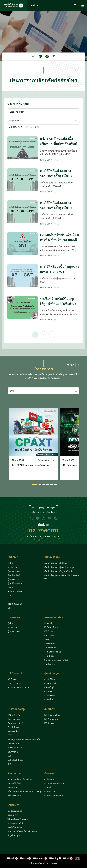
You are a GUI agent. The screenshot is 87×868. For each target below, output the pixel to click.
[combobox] (43, 112)
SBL (10, 596)
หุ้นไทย (10, 563)
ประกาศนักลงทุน (17, 709)
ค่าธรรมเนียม (50, 696)
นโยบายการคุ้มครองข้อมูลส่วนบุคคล (22, 832)
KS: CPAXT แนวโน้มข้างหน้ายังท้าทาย (30, 465)
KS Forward (13, 679)
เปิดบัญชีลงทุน (52, 557)
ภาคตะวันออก (50, 792)
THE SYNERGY (14, 684)
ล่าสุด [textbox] (13, 391)
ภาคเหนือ (48, 788)
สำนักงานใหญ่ (50, 779)
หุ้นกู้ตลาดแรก (13, 579)
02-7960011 (44, 531)
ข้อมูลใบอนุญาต (14, 836)
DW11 (10, 588)
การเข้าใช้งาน (50, 679)
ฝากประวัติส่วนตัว (15, 784)
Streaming (49, 623)
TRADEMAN (50, 648)
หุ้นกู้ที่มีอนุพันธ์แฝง (16, 584)
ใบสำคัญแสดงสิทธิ (15, 748)
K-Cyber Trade (51, 627)
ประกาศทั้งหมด (14, 719)
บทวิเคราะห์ (14, 617)
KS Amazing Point (53, 715)
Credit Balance (15, 727)
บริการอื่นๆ (49, 700)
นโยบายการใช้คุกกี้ (37, 864)
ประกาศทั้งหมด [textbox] (17, 112)
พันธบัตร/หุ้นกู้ (14, 575)
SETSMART (50, 644)
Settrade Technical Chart (56, 660)
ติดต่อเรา (49, 773)
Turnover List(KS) (16, 723)
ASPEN (48, 640)
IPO (9, 764)
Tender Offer (14, 744)
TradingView (50, 664)
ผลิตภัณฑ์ (13, 557)
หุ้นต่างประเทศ (14, 571)
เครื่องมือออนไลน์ (54, 617)
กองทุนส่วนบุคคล (15, 604)
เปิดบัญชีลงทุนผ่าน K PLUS (56, 563)
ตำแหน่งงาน (13, 788)
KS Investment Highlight (19, 688)
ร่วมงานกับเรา (15, 773)
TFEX (10, 600)
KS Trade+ (49, 636)
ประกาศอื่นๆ (13, 752)
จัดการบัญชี (49, 688)
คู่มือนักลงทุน (52, 673)
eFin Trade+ (50, 656)
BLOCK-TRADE (15, 592)
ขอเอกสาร (49, 692)
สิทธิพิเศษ (50, 709)
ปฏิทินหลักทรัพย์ (14, 715)
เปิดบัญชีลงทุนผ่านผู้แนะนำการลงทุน (59, 567)
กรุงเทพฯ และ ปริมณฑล (54, 784)
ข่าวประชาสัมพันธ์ (15, 811)
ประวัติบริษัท (13, 815)
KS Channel (15, 673)
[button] (83, 6)
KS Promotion (51, 719)
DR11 (10, 608)
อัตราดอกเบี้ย (13, 732)
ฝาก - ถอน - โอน (51, 684)
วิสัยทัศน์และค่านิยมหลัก (18, 819)
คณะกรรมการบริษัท (16, 823)
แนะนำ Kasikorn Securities (20, 779)
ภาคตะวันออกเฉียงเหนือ (54, 796)
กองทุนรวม (12, 567)
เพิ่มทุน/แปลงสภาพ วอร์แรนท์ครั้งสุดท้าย (24, 740)
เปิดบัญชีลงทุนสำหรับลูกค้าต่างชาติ (58, 571)
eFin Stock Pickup (53, 652)
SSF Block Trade (15, 760)
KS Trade (49, 631)
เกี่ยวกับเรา (14, 805)
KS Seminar (50, 723)
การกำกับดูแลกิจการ (16, 827)
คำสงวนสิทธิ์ (52, 864)
